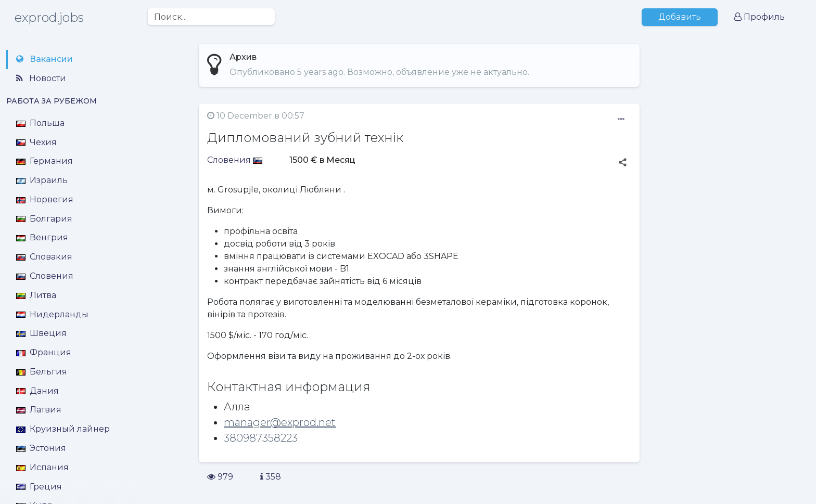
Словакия (44, 257)
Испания (42, 467)
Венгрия (42, 237)
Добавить (680, 17)
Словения (45, 276)
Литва (36, 295)
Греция (39, 487)
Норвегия (45, 199)
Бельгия (42, 372)
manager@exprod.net (280, 422)
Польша (40, 123)
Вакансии (44, 59)
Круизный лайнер (63, 429)
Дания (37, 391)
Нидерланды (52, 314)
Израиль (42, 180)
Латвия (39, 410)
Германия (44, 161)
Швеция (41, 333)
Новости (41, 78)
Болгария (44, 219)
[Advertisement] (731, 181)
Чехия (36, 142)
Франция (44, 352)
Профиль (760, 17)
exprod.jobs (49, 17)
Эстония (41, 448)
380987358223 (261, 438)
